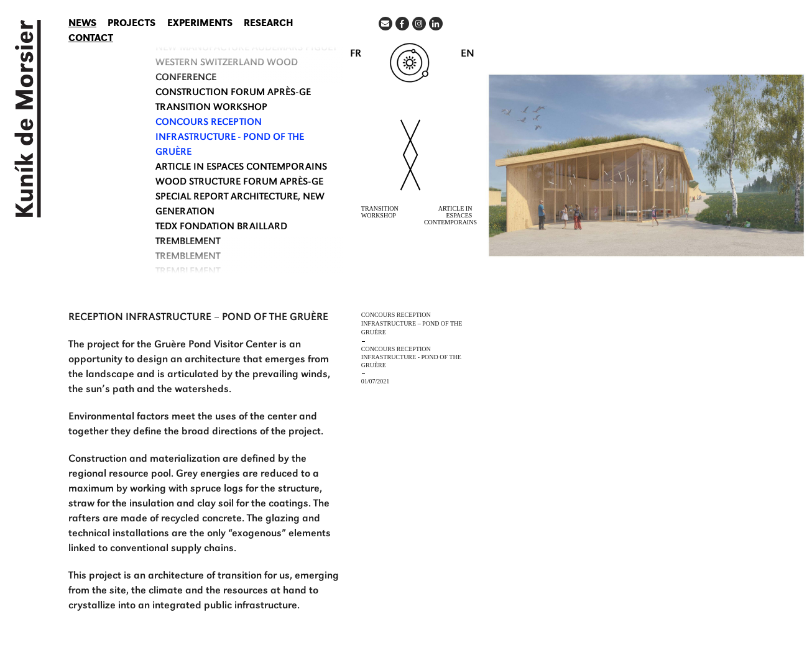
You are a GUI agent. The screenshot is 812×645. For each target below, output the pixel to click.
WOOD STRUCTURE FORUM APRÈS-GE (239, 183)
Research (269, 24)
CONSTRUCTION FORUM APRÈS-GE (233, 93)
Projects (131, 24)
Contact (91, 39)
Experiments (200, 24)
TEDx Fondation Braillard (221, 227)
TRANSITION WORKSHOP (211, 108)
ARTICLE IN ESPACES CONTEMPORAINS (241, 168)
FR (356, 54)
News (82, 24)
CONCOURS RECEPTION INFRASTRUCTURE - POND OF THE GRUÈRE (230, 138)
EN (468, 54)
